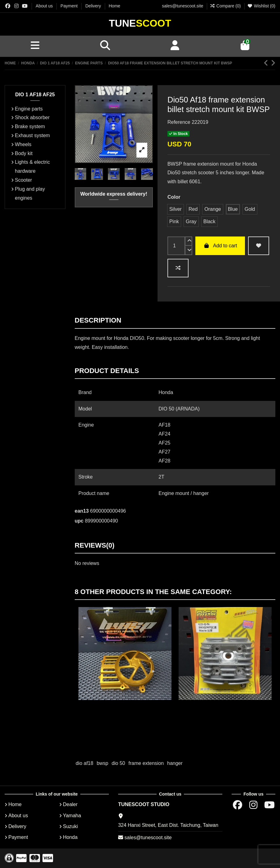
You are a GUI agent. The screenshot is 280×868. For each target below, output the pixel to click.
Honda (70, 837)
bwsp (102, 763)
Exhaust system (32, 135)
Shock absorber (32, 117)
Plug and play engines (30, 193)
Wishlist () (261, 6)
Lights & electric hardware (32, 167)
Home (115, 6)
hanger (175, 763)
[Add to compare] (178, 268)
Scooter (23, 180)
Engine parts (29, 109)
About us (45, 6)
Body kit (24, 153)
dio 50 (118, 763)
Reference (179, 122)
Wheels (23, 144)
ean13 (82, 511)
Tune (140, 23)
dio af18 (84, 763)
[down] (189, 250)
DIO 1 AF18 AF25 (35, 95)
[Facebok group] (8, 6)
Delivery (94, 6)
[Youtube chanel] (25, 6)
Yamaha (72, 816)
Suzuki (70, 826)
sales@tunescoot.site (182, 6)
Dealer (70, 804)
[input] (176, 246)
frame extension (146, 763)
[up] (189, 241)
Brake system (30, 126)
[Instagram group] (16, 6)
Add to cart (220, 246)
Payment (70, 6)
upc (79, 521)
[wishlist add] (259, 246)
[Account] (175, 46)
